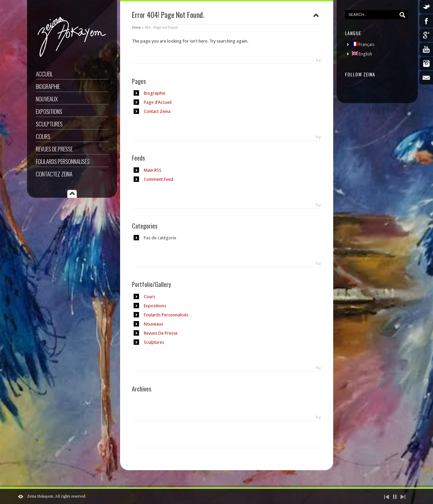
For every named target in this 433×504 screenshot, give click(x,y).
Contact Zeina (157, 111)
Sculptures (49, 124)
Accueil (44, 74)
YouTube (426, 49)
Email (426, 78)
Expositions (49, 111)
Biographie (48, 86)
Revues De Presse (54, 149)
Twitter (426, 7)
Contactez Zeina (54, 174)
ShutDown (21, 497)
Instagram (426, 64)
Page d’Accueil (158, 102)
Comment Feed (158, 179)
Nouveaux (47, 99)
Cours (43, 136)
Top (318, 60)
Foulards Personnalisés (63, 161)
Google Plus (426, 35)
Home (136, 28)
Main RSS (153, 170)
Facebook (426, 21)
